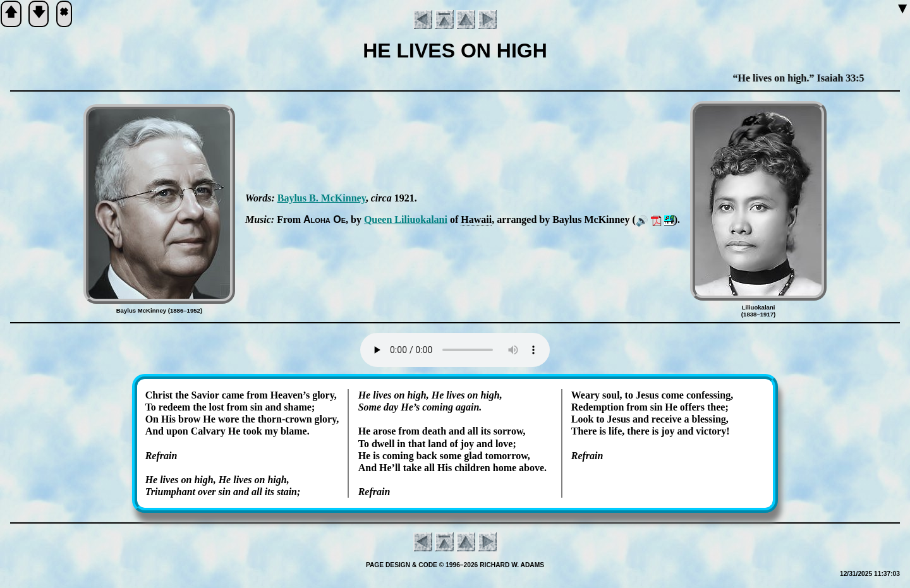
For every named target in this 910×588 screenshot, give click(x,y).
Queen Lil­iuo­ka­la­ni (406, 219)
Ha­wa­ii (476, 219)
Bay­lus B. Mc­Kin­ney (322, 198)
